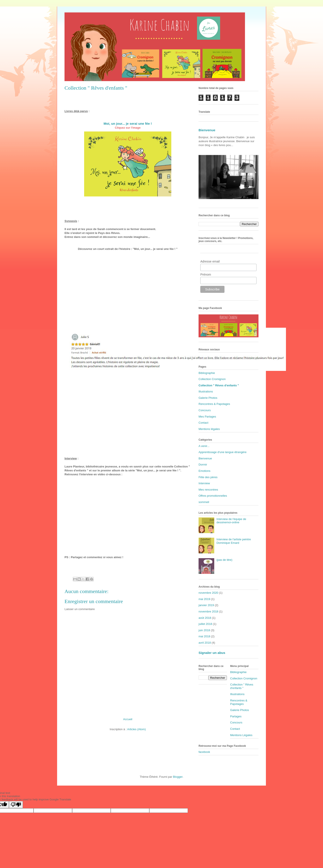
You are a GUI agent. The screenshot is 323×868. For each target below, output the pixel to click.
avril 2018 (205, 643)
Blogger (178, 777)
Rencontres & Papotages (214, 404)
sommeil (204, 502)
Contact (203, 423)
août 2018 (205, 618)
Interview (204, 483)
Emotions (204, 471)
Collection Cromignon (212, 379)
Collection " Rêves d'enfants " (219, 385)
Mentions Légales (241, 735)
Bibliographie (207, 373)
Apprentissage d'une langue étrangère (223, 452)
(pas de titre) (224, 560)
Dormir (203, 465)
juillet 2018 (205, 624)
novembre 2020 (208, 593)
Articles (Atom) (136, 729)
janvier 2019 (206, 605)
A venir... (204, 446)
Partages (236, 716)
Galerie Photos (208, 398)
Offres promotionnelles (213, 496)
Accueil (128, 719)
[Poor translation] (16, 805)
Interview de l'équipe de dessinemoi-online (231, 521)
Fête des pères (208, 477)
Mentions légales (209, 429)
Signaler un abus (212, 653)
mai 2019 (204, 599)
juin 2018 (204, 630)
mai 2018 (204, 636)
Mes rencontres (208, 490)
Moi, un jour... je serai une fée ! (128, 124)
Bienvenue (207, 130)
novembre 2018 (208, 611)
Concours (205, 410)
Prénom (206, 275)
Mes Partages (207, 417)
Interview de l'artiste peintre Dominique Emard (234, 541)
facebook (204, 752)
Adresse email (210, 261)
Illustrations (206, 391)
